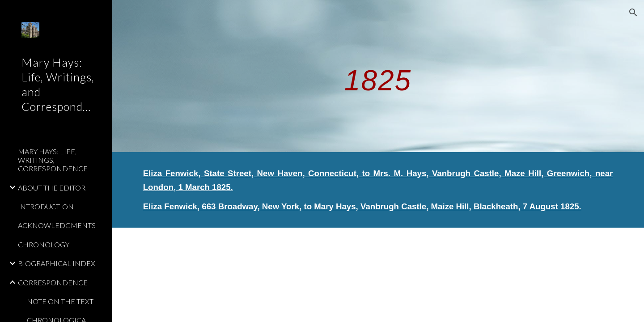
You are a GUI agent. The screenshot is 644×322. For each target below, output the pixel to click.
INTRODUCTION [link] (46, 206)
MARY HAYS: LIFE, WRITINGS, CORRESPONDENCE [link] (53, 160)
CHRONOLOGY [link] (44, 244)
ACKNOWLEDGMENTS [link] (57, 225)
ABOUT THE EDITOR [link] (52, 188)
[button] (633, 13)
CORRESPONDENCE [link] (53, 282)
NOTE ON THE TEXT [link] (60, 301)
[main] (378, 76)
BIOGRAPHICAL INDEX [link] (57, 263)
